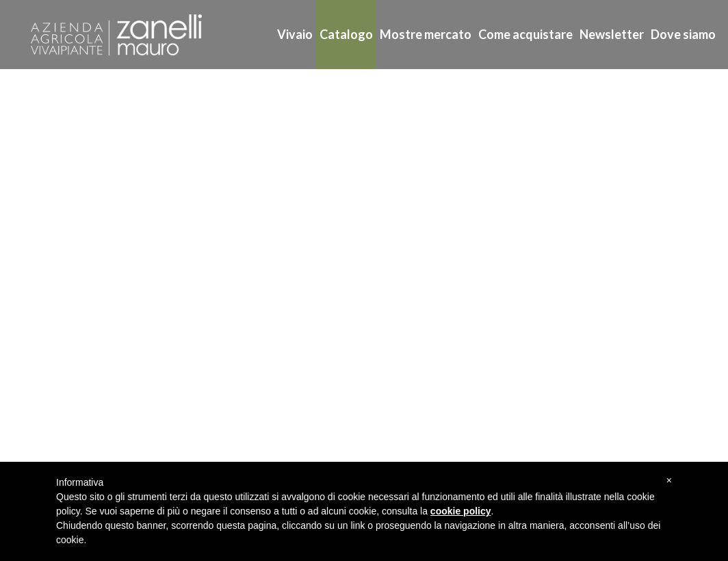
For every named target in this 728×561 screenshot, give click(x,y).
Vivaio (295, 34)
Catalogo (346, 34)
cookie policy (461, 511)
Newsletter (612, 34)
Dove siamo (683, 34)
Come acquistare (525, 34)
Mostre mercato (426, 34)
